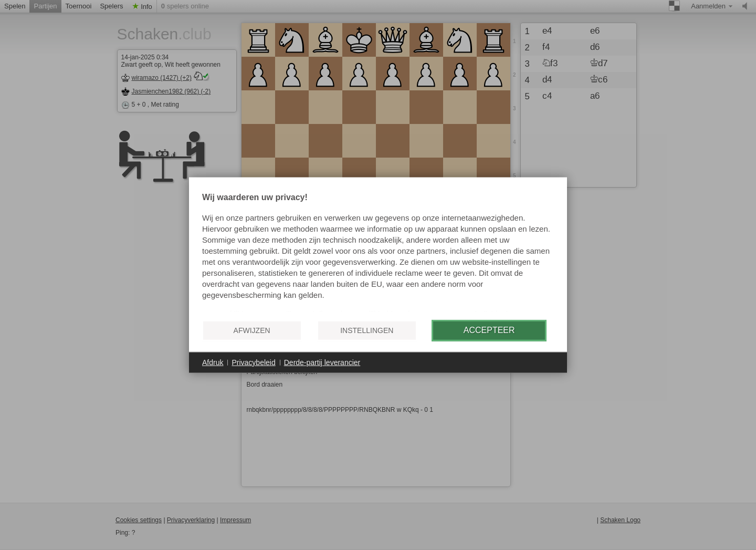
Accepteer (489, 330)
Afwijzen (252, 330)
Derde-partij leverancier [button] (322, 362)
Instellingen (367, 330)
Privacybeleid (253, 362)
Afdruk (213, 362)
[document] (378, 252)
